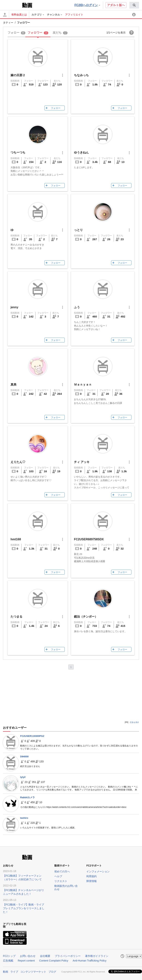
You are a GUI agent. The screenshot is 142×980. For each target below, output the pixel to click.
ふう (77, 307)
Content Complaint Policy (54, 961)
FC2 (12, 5)
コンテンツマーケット (33, 971)
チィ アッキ (82, 462)
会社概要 (45, 956)
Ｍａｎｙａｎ (83, 385)
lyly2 (23, 777)
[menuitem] (134, 5)
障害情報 (92, 881)
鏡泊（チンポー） (86, 617)
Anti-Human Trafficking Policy (90, 961)
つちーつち (18, 152)
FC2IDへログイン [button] (87, 5)
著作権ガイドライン (97, 956)
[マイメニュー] (134, 15)
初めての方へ (62, 871)
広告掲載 (8, 961)
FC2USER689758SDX (89, 539)
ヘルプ (58, 876)
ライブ (14, 971)
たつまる (16, 617)
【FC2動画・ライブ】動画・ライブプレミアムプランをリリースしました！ (24, 908)
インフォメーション (98, 871)
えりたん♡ (18, 462)
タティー (8, 23)
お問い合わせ (28, 956)
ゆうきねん (81, 152)
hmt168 (16, 539)
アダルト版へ (116, 5)
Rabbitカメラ (27, 797)
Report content (26, 961)
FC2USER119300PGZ (32, 736)
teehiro (24, 818)
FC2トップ (9, 956)
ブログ (52, 971)
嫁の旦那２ (18, 75)
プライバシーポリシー (68, 956)
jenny (14, 307)
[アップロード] (5, 15)
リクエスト (61, 881)
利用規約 (92, 876)
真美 (13, 385)
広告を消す (134, 722)
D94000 (24, 757)
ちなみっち (81, 75)
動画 (6, 971)
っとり (78, 230)
